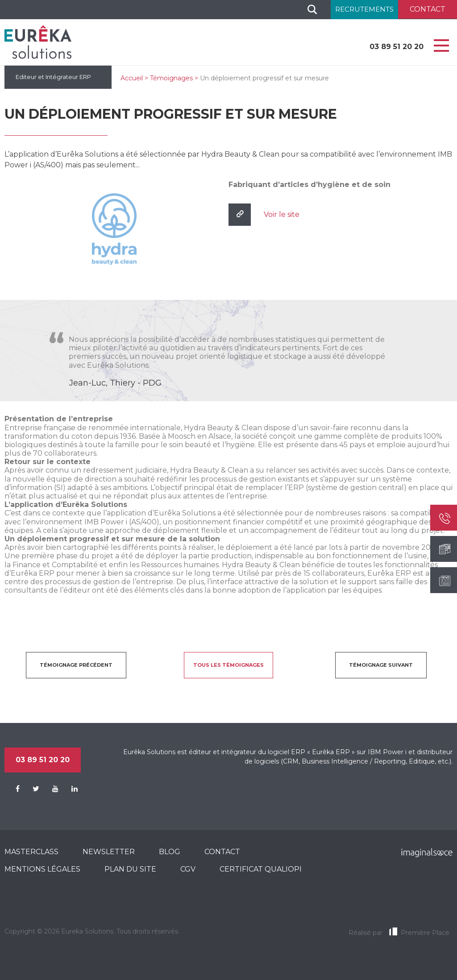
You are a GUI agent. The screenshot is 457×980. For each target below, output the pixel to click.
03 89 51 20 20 (397, 47)
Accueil (132, 78)
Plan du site (130, 869)
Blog (170, 852)
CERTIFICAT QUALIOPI (261, 869)
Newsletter (109, 852)
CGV (188, 869)
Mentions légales (42, 869)
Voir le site (282, 214)
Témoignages (171, 78)
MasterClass (31, 852)
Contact (222, 852)
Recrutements (364, 9)
